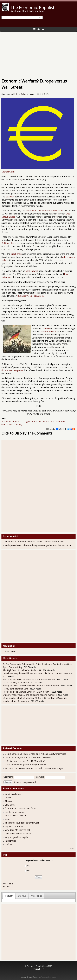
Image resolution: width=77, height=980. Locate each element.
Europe (46, 422)
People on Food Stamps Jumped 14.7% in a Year (26, 692)
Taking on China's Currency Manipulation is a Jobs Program (31, 686)
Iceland (38, 422)
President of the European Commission (44, 211)
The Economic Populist (33, 7)
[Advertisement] (38, 54)
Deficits (9, 844)
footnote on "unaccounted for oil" (21, 808)
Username (8, 777)
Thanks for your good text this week (22, 823)
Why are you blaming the (17, 837)
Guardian (10, 197)
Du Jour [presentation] (22, 896)
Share (60, 429)
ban (52, 422)
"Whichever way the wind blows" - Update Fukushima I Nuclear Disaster (37, 673)
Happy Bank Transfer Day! (15, 689)
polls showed (32, 271)
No (29, 871)
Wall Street (7, 422)
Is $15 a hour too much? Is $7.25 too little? (25, 761)
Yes (29, 866)
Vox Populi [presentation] (36, 896)
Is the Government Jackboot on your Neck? (25, 765)
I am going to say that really (18, 834)
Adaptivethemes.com (49, 977)
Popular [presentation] (9, 896)
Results (7, 886)
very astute (10, 805)
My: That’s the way (14, 826)
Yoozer (8, 819)
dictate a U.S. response (12, 370)
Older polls (8, 884)
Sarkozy (18, 425)
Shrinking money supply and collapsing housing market (29, 695)
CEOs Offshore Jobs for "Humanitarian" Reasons (28, 757)
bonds (16, 422)
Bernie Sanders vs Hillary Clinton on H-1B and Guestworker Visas (36, 754)
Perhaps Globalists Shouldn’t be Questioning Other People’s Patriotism (38, 545)
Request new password (25, 782)
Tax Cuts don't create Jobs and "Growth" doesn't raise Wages (34, 768)
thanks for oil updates (15, 812)
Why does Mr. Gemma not (17, 830)
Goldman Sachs (9, 243)
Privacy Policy (39, 969)
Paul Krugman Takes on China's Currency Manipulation (29, 679)
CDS (23, 422)
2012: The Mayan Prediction (16, 683)
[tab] (9, 896)
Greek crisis (16, 254)
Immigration (11, 841)
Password (40, 777)
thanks (8, 798)
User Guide (10, 651)
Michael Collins (20, 94)
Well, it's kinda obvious (16, 816)
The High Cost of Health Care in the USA (22, 670)
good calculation (13, 794)
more (72, 848)
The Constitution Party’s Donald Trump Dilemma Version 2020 (34, 542)
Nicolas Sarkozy (49, 332)
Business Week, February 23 (31, 296)
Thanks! (9, 801)
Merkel (47, 328)
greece (30, 422)
